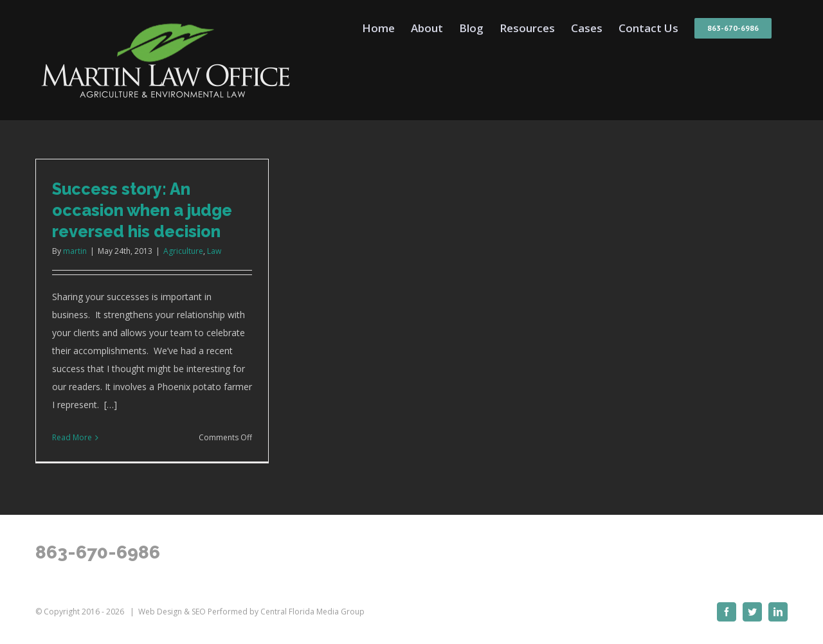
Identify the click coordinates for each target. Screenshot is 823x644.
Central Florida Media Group (312, 612)
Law (214, 251)
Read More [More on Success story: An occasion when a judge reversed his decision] (72, 437)
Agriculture (183, 251)
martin (75, 251)
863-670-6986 (98, 552)
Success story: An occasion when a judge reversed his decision (142, 210)
